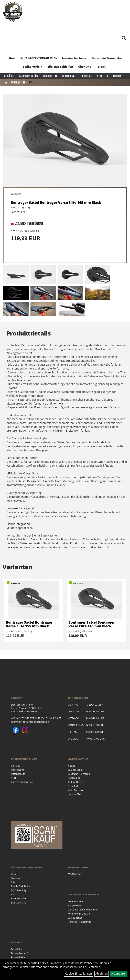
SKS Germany (19, 903)
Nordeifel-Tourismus (79, 922)
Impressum (17, 770)
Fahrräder (8, 76)
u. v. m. (72, 798)
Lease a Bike (74, 794)
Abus (14, 894)
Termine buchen (74, 58)
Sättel (32, 82)
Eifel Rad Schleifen (60, 67)
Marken (117, 76)
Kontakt (15, 766)
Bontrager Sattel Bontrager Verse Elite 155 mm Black (29, 624)
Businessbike (75, 770)
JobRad (72, 766)
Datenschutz (18, 774)
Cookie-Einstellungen (79, 974)
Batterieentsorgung (22, 782)
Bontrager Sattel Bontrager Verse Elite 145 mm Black (92, 624)
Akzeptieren (119, 974)
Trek (13, 874)
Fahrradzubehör (29, 76)
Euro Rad (73, 786)
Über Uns (85, 67)
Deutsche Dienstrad (79, 774)
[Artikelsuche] (124, 38)
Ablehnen (102, 974)
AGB (13, 778)
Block (103, 67)
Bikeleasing (74, 778)
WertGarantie (75, 874)
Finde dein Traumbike (107, 58)
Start (12, 58)
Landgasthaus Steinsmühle (83, 910)
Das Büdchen (75, 918)
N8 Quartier (74, 905)
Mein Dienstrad (76, 790)
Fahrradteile (50, 76)
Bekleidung (68, 76)
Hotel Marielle (75, 901)
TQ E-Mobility (19, 890)
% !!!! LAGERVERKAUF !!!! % (39, 58)
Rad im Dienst (75, 782)
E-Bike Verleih (33, 67)
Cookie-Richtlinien (89, 967)
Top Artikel (86, 76)
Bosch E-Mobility (20, 886)
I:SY (13, 882)
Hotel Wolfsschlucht (79, 914)
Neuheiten (102, 76)
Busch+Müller (19, 898)
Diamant (16, 878)
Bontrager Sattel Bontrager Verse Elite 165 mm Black (56, 202)
